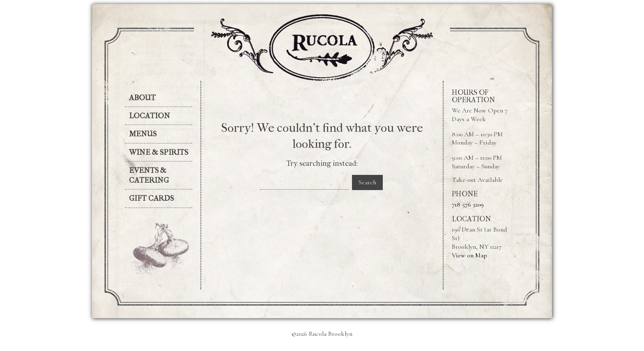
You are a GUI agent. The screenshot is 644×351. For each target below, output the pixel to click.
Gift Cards (151, 198)
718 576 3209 (468, 204)
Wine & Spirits (159, 152)
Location (149, 116)
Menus (143, 134)
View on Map (469, 255)
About (142, 98)
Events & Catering (149, 175)
